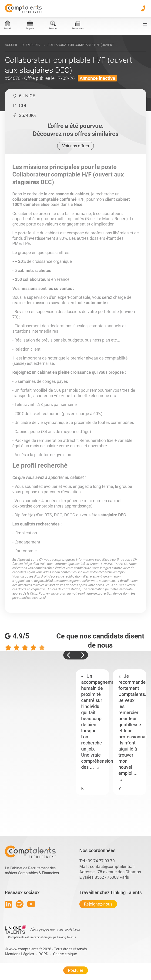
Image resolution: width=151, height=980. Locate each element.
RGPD (44, 954)
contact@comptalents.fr (112, 866)
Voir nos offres (75, 146)
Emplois (33, 45)
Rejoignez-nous (98, 904)
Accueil (11, 45)
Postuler (76, 970)
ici (45, 589)
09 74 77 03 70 (101, 861)
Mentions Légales (19, 954)
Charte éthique (65, 954)
